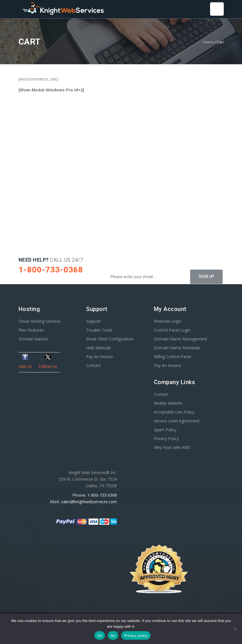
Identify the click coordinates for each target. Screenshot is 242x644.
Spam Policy (165, 430)
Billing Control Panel (172, 357)
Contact (93, 365)
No (113, 636)
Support (93, 321)
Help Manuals (99, 348)
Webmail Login (168, 321)
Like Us (25, 366)
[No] (235, 629)
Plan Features (31, 330)
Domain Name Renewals (177, 348)
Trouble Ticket (99, 330)
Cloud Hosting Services (40, 321)
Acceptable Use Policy (174, 412)
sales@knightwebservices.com (89, 502)
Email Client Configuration (110, 339)
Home (208, 42)
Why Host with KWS (172, 447)
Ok (100, 636)
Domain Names (33, 339)
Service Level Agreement (177, 421)
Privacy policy (136, 636)
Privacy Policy (166, 439)
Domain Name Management (181, 339)
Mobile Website (168, 403)
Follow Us (48, 366)
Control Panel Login (172, 330)
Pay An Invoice (100, 357)
